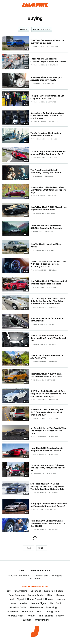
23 (27, 290)
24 (27, 271)
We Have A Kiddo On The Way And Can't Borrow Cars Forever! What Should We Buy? (47, 412)
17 (27, 234)
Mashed (24, 603)
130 (27, 420)
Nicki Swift (56, 603)
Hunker (49, 599)
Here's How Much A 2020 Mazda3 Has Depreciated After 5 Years (48, 208)
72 (27, 160)
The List (31, 616)
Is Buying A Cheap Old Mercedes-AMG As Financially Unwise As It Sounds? (49, 505)
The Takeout (46, 616)
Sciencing (51, 607)
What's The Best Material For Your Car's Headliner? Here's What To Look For (48, 338)
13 (27, 216)
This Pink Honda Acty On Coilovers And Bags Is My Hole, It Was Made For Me (48, 468)
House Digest (35, 599)
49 (27, 457)
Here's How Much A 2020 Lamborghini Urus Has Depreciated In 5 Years (49, 282)
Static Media (23, 576)
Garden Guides (36, 595)
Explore (49, 591)
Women (27, 620)
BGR (9, 591)
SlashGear (27, 612)
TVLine (60, 616)
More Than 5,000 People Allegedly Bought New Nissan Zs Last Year (47, 449)
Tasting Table (52, 612)
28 (27, 123)
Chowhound (21, 591)
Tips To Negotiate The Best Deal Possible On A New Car (46, 134)
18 (27, 253)
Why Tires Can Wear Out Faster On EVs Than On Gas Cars (47, 42)
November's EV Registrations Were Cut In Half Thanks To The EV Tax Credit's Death (47, 116)
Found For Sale (42, 29)
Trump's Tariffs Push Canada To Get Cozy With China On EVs (47, 97)
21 (27, 142)
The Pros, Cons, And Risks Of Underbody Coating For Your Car (46, 171)
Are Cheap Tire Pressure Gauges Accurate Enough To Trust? (46, 79)
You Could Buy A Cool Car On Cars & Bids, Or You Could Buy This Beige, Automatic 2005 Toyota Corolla (48, 301)
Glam (50, 595)
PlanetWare (36, 607)
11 (27, 382)
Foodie (60, 591)
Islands (61, 599)
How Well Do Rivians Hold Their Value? (46, 245)
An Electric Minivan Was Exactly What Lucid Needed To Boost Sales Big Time (48, 431)
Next (41, 548)
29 (27, 494)
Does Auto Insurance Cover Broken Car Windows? (47, 320)
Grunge (60, 595)
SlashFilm (13, 612)
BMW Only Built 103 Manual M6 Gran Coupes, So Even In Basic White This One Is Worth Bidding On (48, 394)
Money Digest (39, 603)
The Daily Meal (15, 616)
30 (27, 308)
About (23, 570)
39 (27, 401)
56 (27, 104)
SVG (39, 612)
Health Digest (16, 599)
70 (27, 438)
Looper (12, 603)
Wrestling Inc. (42, 620)
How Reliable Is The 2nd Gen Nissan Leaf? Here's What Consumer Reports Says (48, 190)
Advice (24, 29)
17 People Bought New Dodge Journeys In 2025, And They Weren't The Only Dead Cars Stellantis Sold (48, 486)
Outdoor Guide (18, 607)
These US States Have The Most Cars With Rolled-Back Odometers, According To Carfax (48, 264)
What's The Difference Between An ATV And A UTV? (47, 357)
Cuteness (36, 591)
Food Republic (17, 595)
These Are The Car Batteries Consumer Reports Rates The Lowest (48, 60)
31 (27, 531)
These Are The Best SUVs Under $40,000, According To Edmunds (46, 227)
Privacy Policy (41, 570)
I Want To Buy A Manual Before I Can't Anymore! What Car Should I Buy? (48, 153)
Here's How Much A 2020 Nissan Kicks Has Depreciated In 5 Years (46, 375)
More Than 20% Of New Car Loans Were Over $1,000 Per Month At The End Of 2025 (48, 523)
